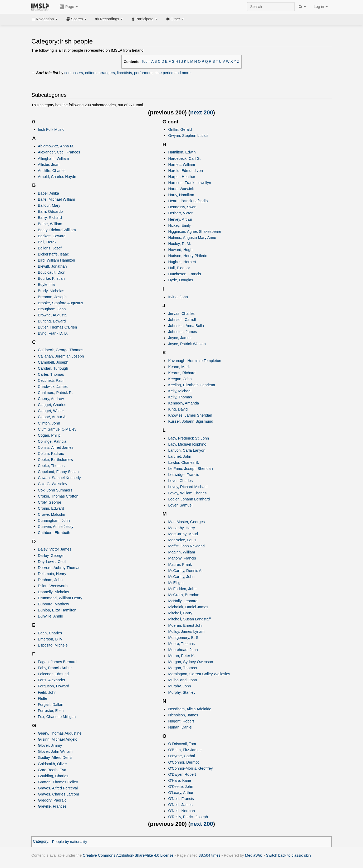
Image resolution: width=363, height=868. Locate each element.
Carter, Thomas (51, 374)
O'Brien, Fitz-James (185, 750)
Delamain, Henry (52, 574)
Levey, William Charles (187, 493)
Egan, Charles (50, 633)
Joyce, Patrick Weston (187, 344)
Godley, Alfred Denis (55, 758)
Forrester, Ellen (51, 711)
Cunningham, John (54, 520)
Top (145, 62)
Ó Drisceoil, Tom (182, 744)
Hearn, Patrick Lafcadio (188, 201)
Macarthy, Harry (181, 528)
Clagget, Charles (52, 405)
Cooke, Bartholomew (56, 460)
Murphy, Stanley (182, 692)
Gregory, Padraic (52, 800)
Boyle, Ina (46, 284)
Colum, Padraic (51, 454)
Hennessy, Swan (182, 207)
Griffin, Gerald (180, 129)
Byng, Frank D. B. (53, 333)
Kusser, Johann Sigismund (191, 421)
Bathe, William (50, 224)
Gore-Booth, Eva (52, 770)
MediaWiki (254, 855)
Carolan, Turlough (53, 368)
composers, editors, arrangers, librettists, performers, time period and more (127, 73)
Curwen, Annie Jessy (56, 527)
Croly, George (50, 502)
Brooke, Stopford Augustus (61, 303)
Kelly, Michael (180, 391)
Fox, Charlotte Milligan (57, 717)
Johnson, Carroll (182, 320)
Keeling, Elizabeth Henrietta (192, 385)
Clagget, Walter (51, 411)
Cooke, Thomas (51, 466)
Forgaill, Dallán (51, 705)
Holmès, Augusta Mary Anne (192, 238)
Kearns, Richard (182, 373)
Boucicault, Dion (52, 272)
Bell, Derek (47, 242)
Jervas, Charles (181, 314)
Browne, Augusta (52, 315)
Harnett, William (181, 165)
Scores (76, 19)
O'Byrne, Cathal (181, 756)
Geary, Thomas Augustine (60, 733)
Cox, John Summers (55, 490)
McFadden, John (182, 589)
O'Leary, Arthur (181, 793)
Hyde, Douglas (181, 280)
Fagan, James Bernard (57, 662)
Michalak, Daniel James (188, 607)
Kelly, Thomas (180, 397)
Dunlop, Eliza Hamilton (57, 610)
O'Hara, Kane (180, 780)
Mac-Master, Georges (186, 522)
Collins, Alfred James (56, 447)
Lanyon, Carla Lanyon (187, 450)
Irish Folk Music (51, 129)
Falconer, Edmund (53, 674)
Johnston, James (182, 332)
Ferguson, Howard (54, 686)
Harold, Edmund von (185, 171)
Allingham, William (53, 158)
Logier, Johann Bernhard (189, 499)
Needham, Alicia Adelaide (190, 709)
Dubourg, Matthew (53, 604)
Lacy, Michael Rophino (187, 444)
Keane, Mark (179, 367)
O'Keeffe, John (181, 787)
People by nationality (69, 842)
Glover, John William (55, 751)
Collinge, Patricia (52, 441)
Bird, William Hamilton (57, 260)
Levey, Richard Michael (188, 487)
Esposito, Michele (53, 645)
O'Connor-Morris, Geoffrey (190, 768)
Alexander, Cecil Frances (59, 152)
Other (175, 19)
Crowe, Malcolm (52, 514)
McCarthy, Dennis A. (185, 571)
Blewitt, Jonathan (52, 266)
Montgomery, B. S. (184, 638)
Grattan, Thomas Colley (58, 782)
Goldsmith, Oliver (53, 764)
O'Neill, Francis (181, 799)
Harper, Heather (182, 177)
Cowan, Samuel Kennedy (59, 478)
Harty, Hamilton (181, 195)
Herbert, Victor (180, 213)
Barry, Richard (50, 218)
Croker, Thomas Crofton (58, 496)
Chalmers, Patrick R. (55, 393)
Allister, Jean (49, 165)
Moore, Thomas (181, 644)
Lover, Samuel (180, 505)
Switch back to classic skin (288, 855)
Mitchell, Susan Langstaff (189, 619)
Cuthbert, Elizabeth (54, 533)
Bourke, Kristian (51, 278)
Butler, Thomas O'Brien (58, 327)
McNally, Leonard (183, 601)
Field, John (47, 692)
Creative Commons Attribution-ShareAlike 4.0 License (128, 855)
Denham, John (50, 580)
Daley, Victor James (55, 549)
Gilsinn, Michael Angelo (58, 739)
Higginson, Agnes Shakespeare (195, 232)
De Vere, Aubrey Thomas (59, 568)
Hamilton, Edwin (182, 152)
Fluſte (43, 698)
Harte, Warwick (181, 189)
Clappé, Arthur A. (52, 417)
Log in (321, 7)
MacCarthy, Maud (183, 534)
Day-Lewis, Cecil (52, 562)
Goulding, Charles (53, 776)
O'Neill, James (180, 805)
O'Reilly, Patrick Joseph (188, 817)
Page (69, 7)
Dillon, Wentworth (53, 586)
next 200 (202, 112)
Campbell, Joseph (53, 362)
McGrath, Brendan (184, 595)
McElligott (176, 583)
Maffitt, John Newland (186, 546)
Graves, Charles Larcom (58, 794)
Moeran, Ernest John (186, 625)
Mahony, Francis (182, 558)
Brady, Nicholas (51, 291)
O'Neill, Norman (181, 811)
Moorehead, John (183, 650)
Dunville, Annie (51, 616)
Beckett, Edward (52, 236)
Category (41, 842)
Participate (144, 19)
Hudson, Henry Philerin (188, 256)
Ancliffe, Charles (52, 171)
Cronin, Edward (51, 508)
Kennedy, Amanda (183, 403)
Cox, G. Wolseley (53, 484)
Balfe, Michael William (57, 199)
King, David (178, 409)
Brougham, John (52, 309)
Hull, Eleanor (179, 268)
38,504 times (210, 855)
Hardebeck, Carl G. (184, 158)
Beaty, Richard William (57, 230)
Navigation (45, 19)
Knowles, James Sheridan (190, 415)
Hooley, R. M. (179, 244)
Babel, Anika (48, 193)
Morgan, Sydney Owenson (190, 662)
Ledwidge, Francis (183, 475)
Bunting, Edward (52, 321)
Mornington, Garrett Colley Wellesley (199, 674)
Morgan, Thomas (182, 668)
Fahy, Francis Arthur (55, 668)
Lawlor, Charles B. (183, 462)
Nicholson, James (183, 715)
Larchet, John (180, 456)
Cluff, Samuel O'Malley (57, 429)
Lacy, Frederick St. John (188, 438)
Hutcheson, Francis (184, 274)
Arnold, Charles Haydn (57, 177)
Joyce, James (180, 338)
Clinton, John (49, 423)
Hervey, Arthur (180, 219)
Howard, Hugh (180, 250)
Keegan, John (180, 379)
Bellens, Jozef (50, 248)
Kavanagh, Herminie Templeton (195, 361)
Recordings (109, 19)
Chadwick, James (53, 387)
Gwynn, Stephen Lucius (188, 136)
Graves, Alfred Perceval (58, 788)
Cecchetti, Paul (51, 380)
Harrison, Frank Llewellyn (190, 183)
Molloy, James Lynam (186, 631)
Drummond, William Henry (60, 598)
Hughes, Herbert (182, 262)
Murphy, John (179, 686)
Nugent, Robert (181, 721)
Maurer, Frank (180, 565)
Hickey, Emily (179, 225)
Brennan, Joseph (52, 297)
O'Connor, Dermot (183, 762)
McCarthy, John (181, 577)
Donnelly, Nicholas (54, 592)
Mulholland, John (182, 680)
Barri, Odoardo (50, 211)
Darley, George (51, 556)
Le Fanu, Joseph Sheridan (190, 469)
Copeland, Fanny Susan (58, 472)
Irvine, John (178, 297)
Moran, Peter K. (181, 656)
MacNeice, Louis (182, 540)
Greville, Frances (52, 806)
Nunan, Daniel (180, 727)
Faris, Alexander (52, 680)
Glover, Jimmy (50, 745)
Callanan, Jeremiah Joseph (61, 356)
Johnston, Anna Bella (186, 326)
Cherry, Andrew (51, 399)
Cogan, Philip (49, 435)
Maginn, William (181, 552)
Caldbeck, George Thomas (61, 350)
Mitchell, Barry (180, 613)
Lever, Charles (180, 481)
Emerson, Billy (50, 639)
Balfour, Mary (49, 205)
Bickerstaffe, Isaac (53, 254)
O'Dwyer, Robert (182, 774)
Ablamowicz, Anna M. (56, 146)
